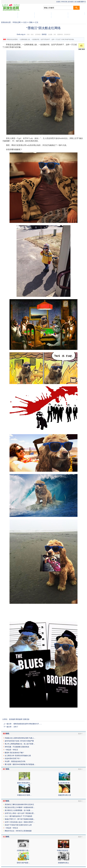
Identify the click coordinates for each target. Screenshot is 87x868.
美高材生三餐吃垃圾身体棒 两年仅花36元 (19, 804)
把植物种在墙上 (64, 863)
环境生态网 (17, 22)
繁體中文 (83, 2)
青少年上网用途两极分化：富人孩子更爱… (20, 744)
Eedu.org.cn (21, 34)
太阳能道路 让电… (23, 850)
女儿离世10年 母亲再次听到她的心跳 (18, 756)
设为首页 (71, 2)
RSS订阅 (64, 2)
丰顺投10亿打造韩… (24, 795)
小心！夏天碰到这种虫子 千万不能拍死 (18, 816)
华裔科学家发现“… (63, 850)
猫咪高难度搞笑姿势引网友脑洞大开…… (28, 724)
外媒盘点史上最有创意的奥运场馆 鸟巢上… (20, 738)
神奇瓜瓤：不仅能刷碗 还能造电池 (17, 747)
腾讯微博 (19, 719)
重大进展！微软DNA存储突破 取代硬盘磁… (20, 764)
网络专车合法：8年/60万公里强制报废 (18, 831)
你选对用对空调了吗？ (13, 758)
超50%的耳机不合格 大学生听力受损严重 (19, 741)
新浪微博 (12, 719)
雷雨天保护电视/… (23, 863)
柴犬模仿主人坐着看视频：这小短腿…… (19, 810)
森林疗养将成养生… (24, 783)
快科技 (44, 34)
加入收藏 (77, 2)
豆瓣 (24, 719)
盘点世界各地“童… (65, 783)
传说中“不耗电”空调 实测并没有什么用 (18, 825)
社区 (76, 17)
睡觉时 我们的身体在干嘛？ (14, 753)
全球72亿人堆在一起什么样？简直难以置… (20, 813)
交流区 (58, 2)
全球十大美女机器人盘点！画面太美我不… (20, 822)
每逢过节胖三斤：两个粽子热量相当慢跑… (20, 819)
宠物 (31, 22)
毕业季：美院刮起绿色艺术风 (15, 761)
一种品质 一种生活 (11, 750)
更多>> (80, 734)
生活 (25, 22)
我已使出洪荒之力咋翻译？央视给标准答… (20, 807)
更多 (28, 719)
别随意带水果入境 (64, 795)
